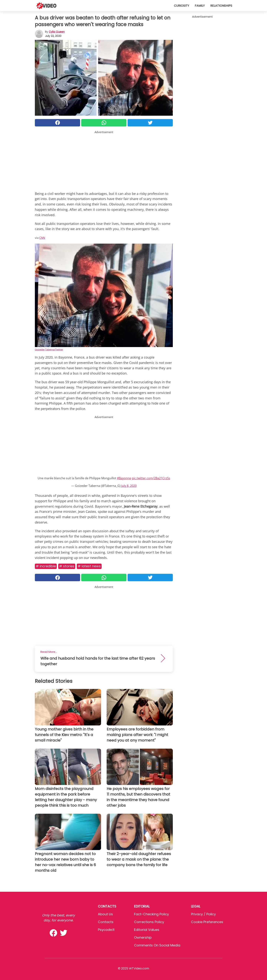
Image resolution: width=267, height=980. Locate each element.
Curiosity (182, 6)
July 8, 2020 (129, 486)
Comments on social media (157, 945)
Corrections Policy (149, 922)
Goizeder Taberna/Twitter (49, 349)
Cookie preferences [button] (207, 922)
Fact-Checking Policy (151, 914)
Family (200, 6)
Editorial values (147, 930)
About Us (105, 914)
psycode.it (106, 930)
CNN (42, 238)
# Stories (67, 566)
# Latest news (89, 566)
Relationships (221, 6)
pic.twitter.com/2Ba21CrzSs (151, 478)
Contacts (106, 922)
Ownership (143, 937)
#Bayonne (124, 478)
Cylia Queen (57, 32)
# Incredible (46, 566)
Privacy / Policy (203, 914)
